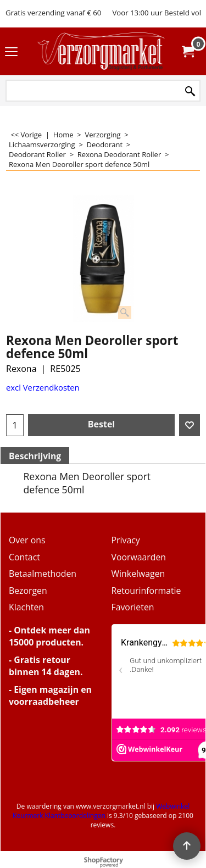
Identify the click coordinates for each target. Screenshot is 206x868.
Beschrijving (35, 456)
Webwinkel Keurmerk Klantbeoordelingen (101, 811)
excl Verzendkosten (43, 387)
